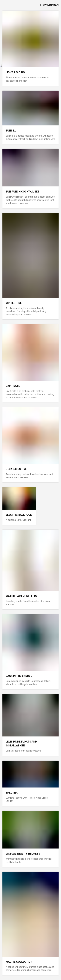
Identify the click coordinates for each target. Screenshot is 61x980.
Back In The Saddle (19, 676)
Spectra (12, 793)
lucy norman (49, 5)
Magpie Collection (19, 962)
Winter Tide (14, 303)
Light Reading (15, 72)
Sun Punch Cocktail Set (23, 192)
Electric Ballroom (19, 515)
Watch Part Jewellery (22, 596)
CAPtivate (13, 386)
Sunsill (11, 131)
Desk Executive (16, 469)
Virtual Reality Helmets (23, 854)
